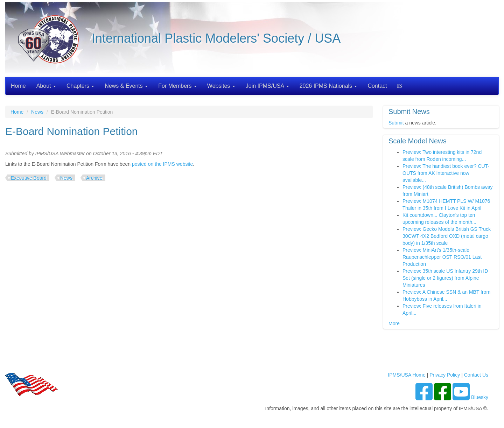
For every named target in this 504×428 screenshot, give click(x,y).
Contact (377, 86)
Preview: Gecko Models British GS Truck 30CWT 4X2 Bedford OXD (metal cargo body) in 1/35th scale (447, 236)
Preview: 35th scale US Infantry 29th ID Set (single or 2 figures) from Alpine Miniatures (445, 278)
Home (18, 86)
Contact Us (476, 375)
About (46, 86)
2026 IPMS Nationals (328, 86)
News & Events (126, 86)
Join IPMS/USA (267, 86)
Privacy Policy (445, 375)
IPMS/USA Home (407, 375)
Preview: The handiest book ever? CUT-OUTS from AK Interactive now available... (446, 173)
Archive (94, 178)
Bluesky (480, 397)
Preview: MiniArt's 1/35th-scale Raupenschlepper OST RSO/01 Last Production (442, 257)
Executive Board (29, 178)
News (37, 112)
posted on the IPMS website (162, 164)
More (394, 323)
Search (401, 86)
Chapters (80, 86)
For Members (177, 86)
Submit (396, 123)
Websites (221, 86)
